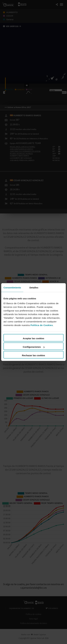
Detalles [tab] (34, 287)
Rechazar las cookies (33, 355)
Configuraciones (34, 347)
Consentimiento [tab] (12, 287)
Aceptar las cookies (34, 338)
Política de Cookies (42, 325)
